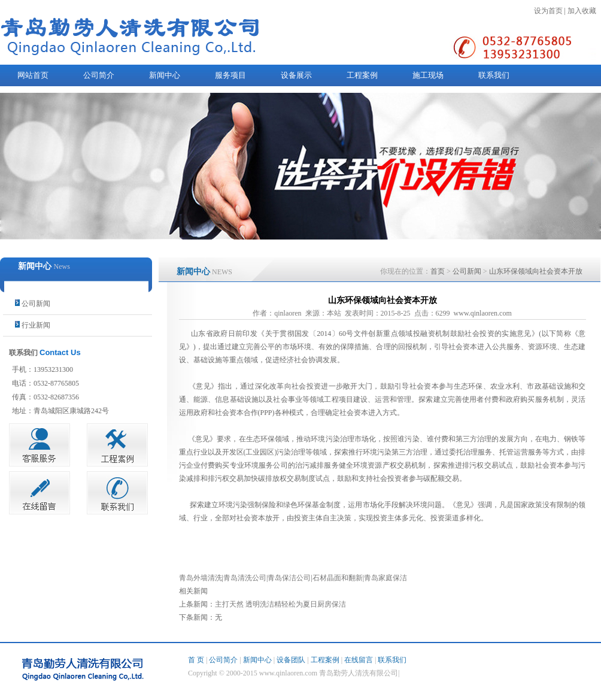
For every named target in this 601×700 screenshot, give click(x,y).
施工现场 (428, 75)
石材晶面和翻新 (338, 578)
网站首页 (33, 75)
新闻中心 (165, 75)
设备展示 (296, 75)
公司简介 (99, 75)
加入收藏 (582, 11)
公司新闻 (36, 304)
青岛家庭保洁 (386, 578)
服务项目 (230, 75)
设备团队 (291, 660)
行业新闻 (36, 325)
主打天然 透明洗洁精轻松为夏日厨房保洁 (280, 604)
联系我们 (494, 75)
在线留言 (359, 660)
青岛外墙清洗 (201, 578)
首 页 (196, 660)
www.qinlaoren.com (483, 313)
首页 (438, 271)
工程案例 (362, 75)
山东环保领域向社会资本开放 (536, 271)
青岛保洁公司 (289, 578)
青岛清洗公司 (245, 578)
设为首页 (548, 11)
